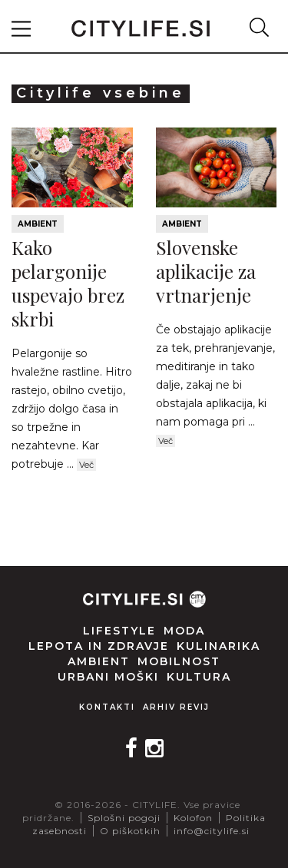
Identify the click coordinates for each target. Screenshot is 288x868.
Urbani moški (108, 677)
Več (86, 465)
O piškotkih (130, 831)
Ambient (38, 224)
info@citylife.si (212, 831)
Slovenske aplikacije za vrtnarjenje (206, 271)
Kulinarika (218, 646)
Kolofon (193, 818)
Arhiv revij (176, 707)
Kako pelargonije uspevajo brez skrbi (68, 283)
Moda (184, 631)
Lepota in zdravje (99, 646)
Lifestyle (119, 631)
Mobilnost (179, 661)
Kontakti (107, 707)
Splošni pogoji (124, 818)
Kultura (199, 677)
